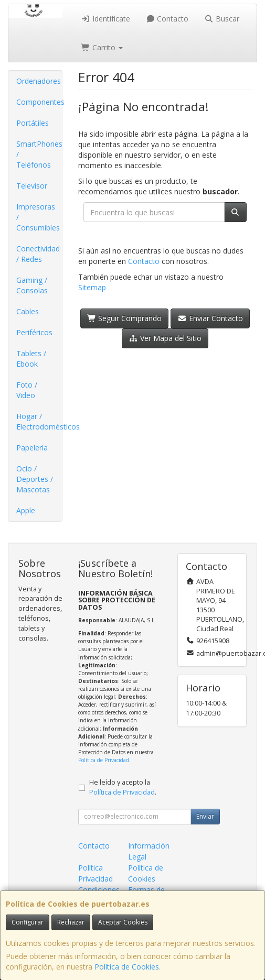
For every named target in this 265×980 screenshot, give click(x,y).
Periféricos (34, 332)
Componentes (39, 102)
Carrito (102, 47)
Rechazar (71, 922)
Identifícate (105, 19)
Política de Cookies (127, 967)
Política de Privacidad (104, 760)
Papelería (32, 448)
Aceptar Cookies (123, 922)
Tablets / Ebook (31, 359)
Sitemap (92, 287)
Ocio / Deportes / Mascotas (35, 479)
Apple (26, 510)
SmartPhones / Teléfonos (39, 154)
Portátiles (33, 123)
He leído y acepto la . (123, 787)
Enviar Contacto (210, 318)
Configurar (28, 922)
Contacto (167, 19)
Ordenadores (39, 81)
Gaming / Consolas (32, 285)
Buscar (222, 19)
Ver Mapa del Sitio (165, 338)
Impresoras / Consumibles (38, 217)
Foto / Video (27, 390)
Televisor (32, 186)
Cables (28, 311)
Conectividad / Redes (38, 254)
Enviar (205, 816)
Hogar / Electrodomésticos (39, 421)
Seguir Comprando (125, 318)
